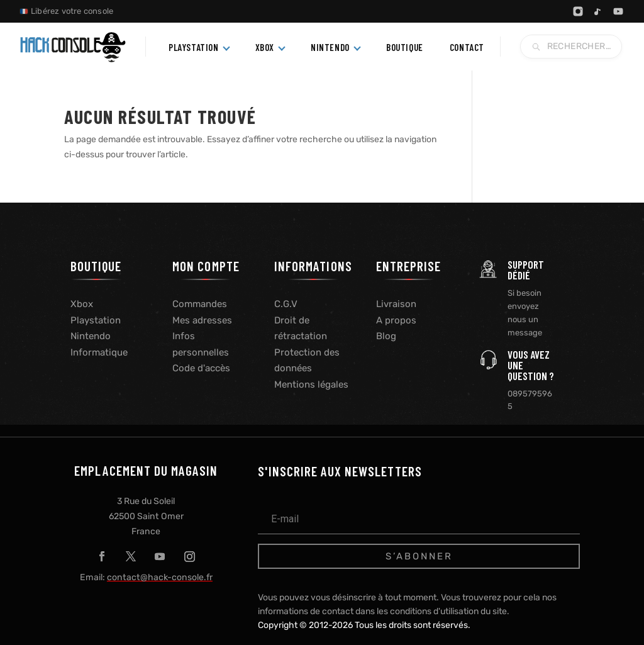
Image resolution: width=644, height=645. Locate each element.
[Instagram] (578, 11)
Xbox (265, 47)
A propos (396, 320)
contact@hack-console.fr (160, 577)
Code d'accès (201, 368)
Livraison (396, 304)
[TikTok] (598, 11)
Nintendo (330, 47)
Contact (467, 47)
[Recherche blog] (571, 47)
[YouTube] (618, 11)
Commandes (200, 304)
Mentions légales (311, 384)
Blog (386, 336)
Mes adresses (202, 320)
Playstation (96, 320)
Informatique (99, 352)
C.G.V (286, 304)
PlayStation (194, 47)
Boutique (405, 47)
